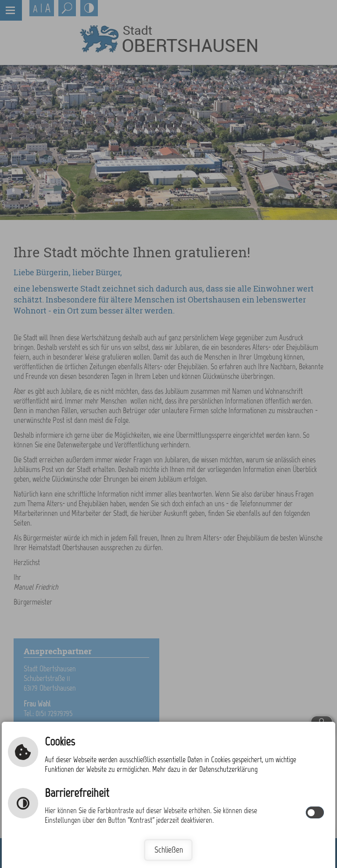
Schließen (169, 850)
